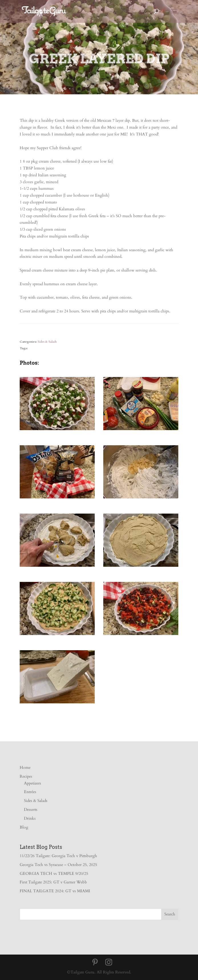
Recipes (26, 776)
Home (25, 768)
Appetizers (33, 783)
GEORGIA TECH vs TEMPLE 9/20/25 (54, 874)
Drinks (30, 818)
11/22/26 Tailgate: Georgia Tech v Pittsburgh (58, 856)
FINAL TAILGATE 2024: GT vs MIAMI (55, 891)
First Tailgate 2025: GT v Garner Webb (53, 882)
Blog (24, 827)
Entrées (30, 792)
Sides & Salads (47, 342)
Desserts (31, 810)
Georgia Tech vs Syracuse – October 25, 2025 (58, 865)
